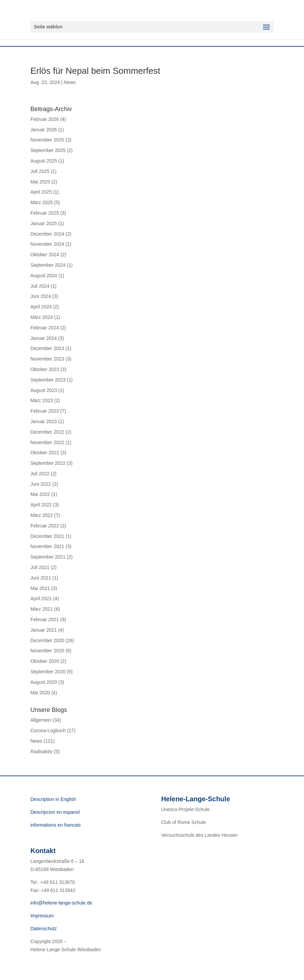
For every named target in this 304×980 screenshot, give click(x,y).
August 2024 (44, 276)
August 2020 (44, 682)
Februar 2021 (45, 619)
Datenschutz (44, 929)
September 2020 (48, 672)
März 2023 (42, 400)
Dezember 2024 (47, 234)
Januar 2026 (44, 130)
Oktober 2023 (45, 369)
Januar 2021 (44, 630)
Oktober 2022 (45, 453)
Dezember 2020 (47, 640)
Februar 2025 (45, 213)
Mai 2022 (40, 494)
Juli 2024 (40, 286)
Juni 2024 (41, 296)
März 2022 (42, 515)
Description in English (53, 799)
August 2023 (44, 390)
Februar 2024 (45, 328)
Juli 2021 (40, 567)
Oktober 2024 (45, 255)
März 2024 (42, 317)
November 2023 (47, 359)
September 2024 (48, 265)
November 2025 (47, 140)
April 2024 (41, 307)
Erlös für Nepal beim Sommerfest (95, 71)
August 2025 (44, 161)
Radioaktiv (42, 752)
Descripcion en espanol (55, 812)
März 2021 (42, 609)
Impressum (42, 916)
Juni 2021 (41, 578)
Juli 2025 (40, 171)
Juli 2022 (40, 474)
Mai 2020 (40, 693)
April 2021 (41, 598)
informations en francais (56, 825)
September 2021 (48, 557)
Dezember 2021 (47, 536)
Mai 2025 (40, 182)
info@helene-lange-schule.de (61, 903)
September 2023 (48, 380)
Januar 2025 (44, 223)
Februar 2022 (45, 526)
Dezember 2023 (47, 348)
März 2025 (42, 202)
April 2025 (41, 192)
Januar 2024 (44, 338)
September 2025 (48, 150)
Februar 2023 (45, 411)
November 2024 (47, 244)
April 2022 (41, 505)
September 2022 (48, 463)
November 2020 (47, 651)
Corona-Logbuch (48, 731)
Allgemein (41, 720)
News (70, 82)
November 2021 (47, 546)
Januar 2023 (44, 421)
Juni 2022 (41, 484)
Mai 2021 (40, 588)
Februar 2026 (45, 119)
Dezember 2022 (47, 432)
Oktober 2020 (45, 661)
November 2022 (47, 442)
